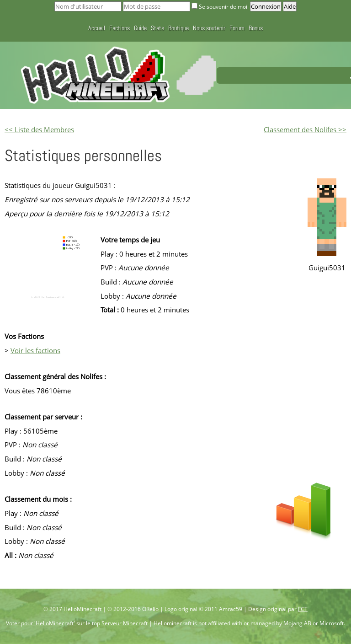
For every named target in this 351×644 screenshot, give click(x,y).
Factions (120, 28)
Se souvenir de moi (220, 7)
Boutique (178, 28)
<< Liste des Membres (39, 129)
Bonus (256, 28)
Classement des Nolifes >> (305, 129)
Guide (140, 28)
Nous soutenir (209, 28)
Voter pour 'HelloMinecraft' (41, 623)
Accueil (97, 28)
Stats (157, 28)
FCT (303, 609)
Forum (237, 28)
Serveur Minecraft (125, 623)
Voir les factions (35, 350)
